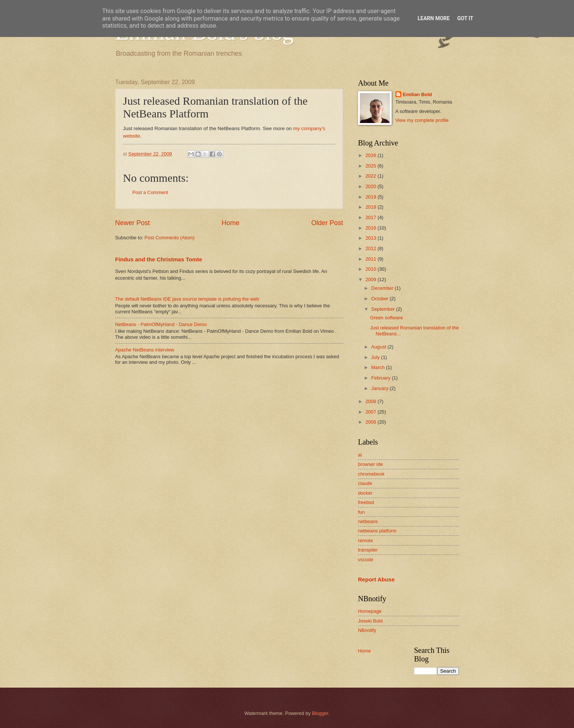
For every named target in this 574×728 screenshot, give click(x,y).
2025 (371, 166)
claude (365, 483)
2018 (371, 207)
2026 (371, 155)
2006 (371, 422)
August (379, 347)
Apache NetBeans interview (145, 350)
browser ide (371, 464)
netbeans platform (377, 531)
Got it (465, 18)
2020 (371, 186)
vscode (366, 560)
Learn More (433, 18)
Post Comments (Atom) (170, 238)
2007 (371, 412)
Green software (386, 318)
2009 (371, 279)
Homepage (370, 611)
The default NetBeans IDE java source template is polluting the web (187, 299)
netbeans (368, 521)
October (380, 299)
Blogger (320, 713)
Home (231, 223)
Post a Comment (150, 192)
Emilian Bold (417, 94)
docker (365, 493)
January (380, 388)
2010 (371, 269)
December (383, 288)
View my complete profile (422, 120)
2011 (371, 259)
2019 (371, 197)
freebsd (366, 502)
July (376, 357)
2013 (371, 238)
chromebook (371, 474)
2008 (371, 401)
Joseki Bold (370, 621)
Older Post (327, 223)
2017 (371, 217)
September (384, 309)
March (378, 367)
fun (361, 512)
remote (365, 540)
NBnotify (367, 630)
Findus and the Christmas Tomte (159, 259)
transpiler (368, 550)
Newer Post (132, 223)
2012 (371, 248)
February (381, 378)
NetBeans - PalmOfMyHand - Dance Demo (161, 324)
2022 (371, 176)
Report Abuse (376, 579)
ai (360, 455)
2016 (371, 228)
